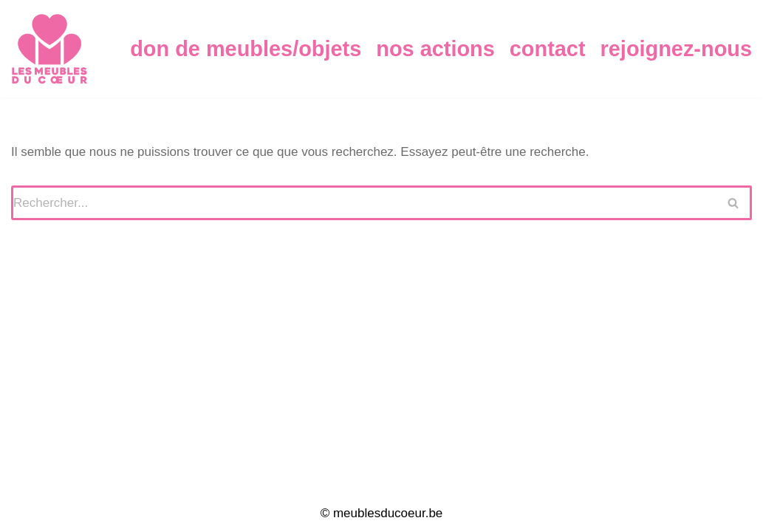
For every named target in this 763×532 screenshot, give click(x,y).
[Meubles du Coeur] (49, 49)
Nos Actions (435, 49)
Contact (548, 49)
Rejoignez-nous (676, 49)
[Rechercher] (364, 203)
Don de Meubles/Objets (246, 49)
